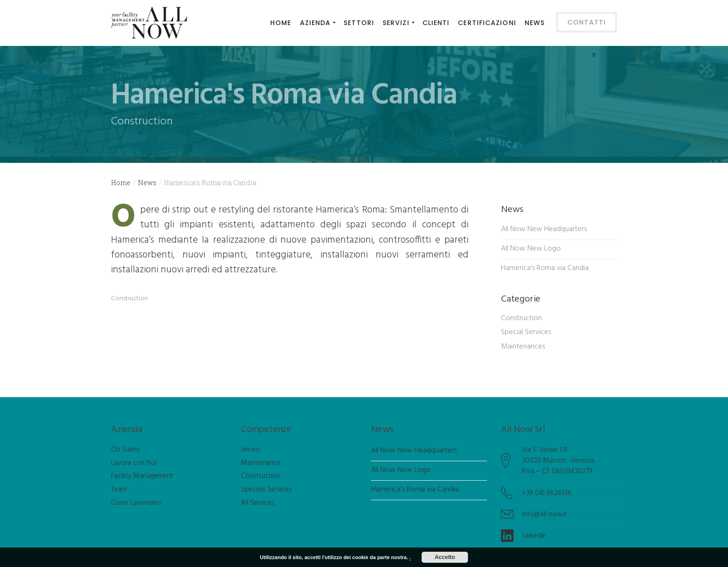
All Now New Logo (531, 249)
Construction (130, 299)
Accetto (445, 557)
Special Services (526, 332)
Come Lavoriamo (136, 503)
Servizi (250, 450)
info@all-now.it (544, 515)
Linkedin (534, 536)
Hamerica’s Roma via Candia (545, 268)
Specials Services (266, 490)
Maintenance (261, 463)
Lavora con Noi (134, 463)
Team (119, 490)
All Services (258, 503)
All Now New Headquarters (544, 229)
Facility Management (142, 476)
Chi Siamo (126, 450)
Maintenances (523, 347)
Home (121, 183)
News (147, 183)
